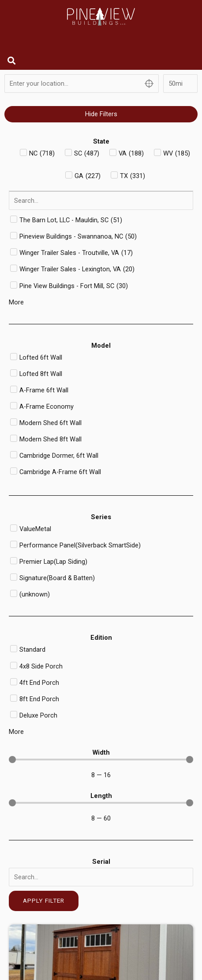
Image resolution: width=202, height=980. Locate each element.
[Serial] (101, 877)
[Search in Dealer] (101, 201)
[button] (12, 60)
